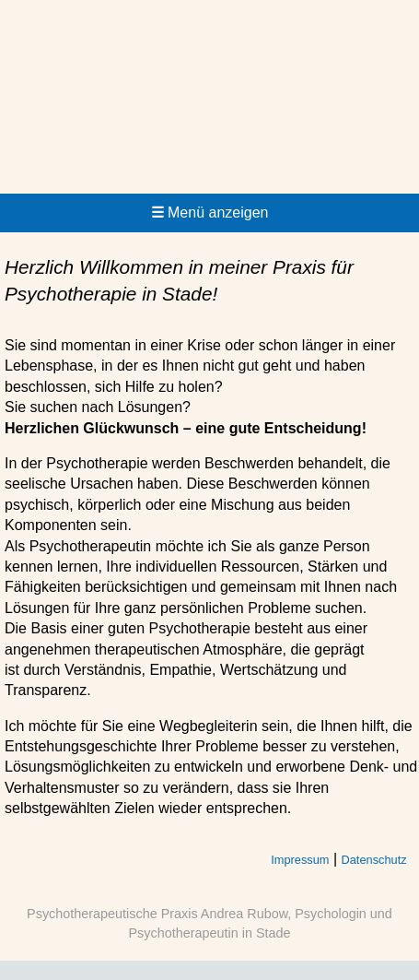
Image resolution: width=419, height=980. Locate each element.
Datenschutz (374, 860)
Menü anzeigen (210, 213)
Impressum (300, 860)
